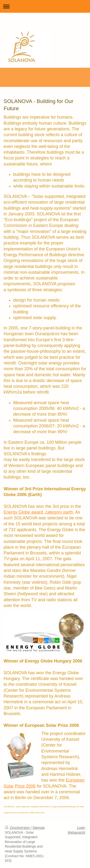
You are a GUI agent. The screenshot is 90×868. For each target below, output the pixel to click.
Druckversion (18, 828)
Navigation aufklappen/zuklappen (45, 6)
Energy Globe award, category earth (38, 512)
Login (81, 828)
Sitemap (39, 828)
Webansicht (76, 832)
